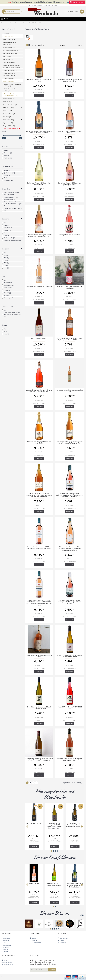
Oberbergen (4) (8, 298)
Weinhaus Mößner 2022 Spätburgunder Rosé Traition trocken (70, 760)
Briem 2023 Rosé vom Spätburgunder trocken (39, 80)
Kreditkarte (62, 943)
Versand (5, 950)
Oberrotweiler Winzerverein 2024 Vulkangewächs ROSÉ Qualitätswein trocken (70, 602)
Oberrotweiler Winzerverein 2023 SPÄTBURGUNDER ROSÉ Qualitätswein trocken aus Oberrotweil (70, 495)
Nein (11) (6, 334)
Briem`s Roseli (34, 884)
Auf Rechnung (63, 938)
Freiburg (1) (7, 290)
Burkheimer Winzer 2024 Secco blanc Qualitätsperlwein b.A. (39, 184)
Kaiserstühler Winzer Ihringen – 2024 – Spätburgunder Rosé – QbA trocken (70, 339)
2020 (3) (5, 258)
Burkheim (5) (7, 288)
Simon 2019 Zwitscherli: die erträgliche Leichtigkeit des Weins (70, 656)
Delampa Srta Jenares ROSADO (70, 235)
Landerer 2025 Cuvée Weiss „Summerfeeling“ (54, 885)
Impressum (5, 947)
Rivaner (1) (6, 230)
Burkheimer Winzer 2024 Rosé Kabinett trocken (70, 132)
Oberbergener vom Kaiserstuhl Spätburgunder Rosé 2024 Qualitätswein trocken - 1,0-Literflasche (39, 495)
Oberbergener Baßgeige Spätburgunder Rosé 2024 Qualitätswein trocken (70, 443)
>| (36, 783)
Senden (52, 970)
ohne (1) (5, 268)
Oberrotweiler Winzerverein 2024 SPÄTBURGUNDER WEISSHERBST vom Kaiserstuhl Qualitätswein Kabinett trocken (39, 603)
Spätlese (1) (7, 178)
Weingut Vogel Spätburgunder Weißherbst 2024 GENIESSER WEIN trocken (39, 760)
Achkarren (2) (7, 283)
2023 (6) (5, 263)
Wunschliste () (7, 964)
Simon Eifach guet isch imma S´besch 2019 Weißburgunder (39, 708)
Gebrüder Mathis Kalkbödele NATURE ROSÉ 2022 (70, 287)
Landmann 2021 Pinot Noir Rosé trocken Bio (70, 391)
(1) (4, 223)
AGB (4, 943)
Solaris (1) (6, 235)
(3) (4, 253)
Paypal (61, 940)
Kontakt (33, 938)
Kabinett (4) (6, 170)
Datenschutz (6, 940)
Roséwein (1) (7, 153)
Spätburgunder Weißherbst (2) (12, 240)
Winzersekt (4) (7, 180)
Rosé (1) (6, 233)
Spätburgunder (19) (9, 238)
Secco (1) (6, 175)
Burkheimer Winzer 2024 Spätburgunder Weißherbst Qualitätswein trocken (39, 236)
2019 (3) (5, 255)
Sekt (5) (5, 155)
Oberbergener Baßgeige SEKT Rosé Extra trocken (39, 443)
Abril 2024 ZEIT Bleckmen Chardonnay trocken (34, 824)
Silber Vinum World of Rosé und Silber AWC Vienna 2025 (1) (12, 315)
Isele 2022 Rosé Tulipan (39, 338)
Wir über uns (6, 938)
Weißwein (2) (7, 158)
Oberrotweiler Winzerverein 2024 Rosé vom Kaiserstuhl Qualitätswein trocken (39, 548)
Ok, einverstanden (77, 2)
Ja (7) (5, 332)
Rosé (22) (6, 150)
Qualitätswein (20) (8, 173)
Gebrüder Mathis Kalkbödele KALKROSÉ (39, 287)
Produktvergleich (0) (39, 45)
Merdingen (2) (7, 295)
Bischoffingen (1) (8, 285)
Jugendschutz (6, 945)
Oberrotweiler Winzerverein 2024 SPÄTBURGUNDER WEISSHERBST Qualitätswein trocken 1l (70, 549)
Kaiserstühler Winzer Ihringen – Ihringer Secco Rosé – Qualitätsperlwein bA (39, 391)
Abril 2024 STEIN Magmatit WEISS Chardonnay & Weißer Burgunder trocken (54, 826)
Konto (4, 960)
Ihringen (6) (6, 293)
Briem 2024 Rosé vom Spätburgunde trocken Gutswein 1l (70, 80)
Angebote (6, 33)
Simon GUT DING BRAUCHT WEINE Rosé (70, 708)
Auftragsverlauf (7, 962)
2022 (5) (5, 260)
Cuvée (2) (6, 225)
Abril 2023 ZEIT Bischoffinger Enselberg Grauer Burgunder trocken (75, 825)
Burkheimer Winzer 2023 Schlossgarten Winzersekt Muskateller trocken (75, 885)
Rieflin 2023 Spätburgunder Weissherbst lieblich (39, 656)
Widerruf (5, 952)
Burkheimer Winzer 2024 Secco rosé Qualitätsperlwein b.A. (70, 184)
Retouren (33, 940)
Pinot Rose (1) (7, 228)
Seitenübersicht (35, 943)
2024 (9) (5, 265)
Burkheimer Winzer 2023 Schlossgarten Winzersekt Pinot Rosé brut (39, 132)
